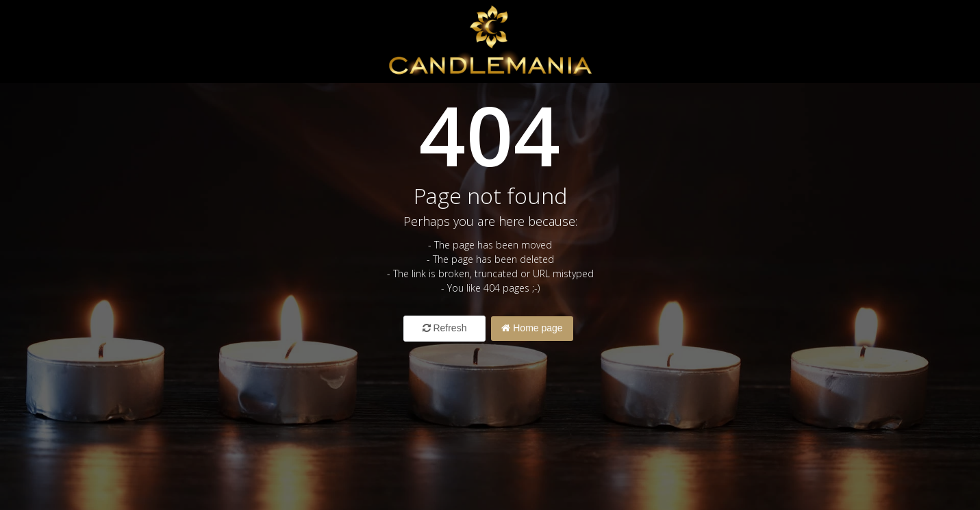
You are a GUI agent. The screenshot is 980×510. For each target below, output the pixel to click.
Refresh (445, 328)
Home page (532, 328)
